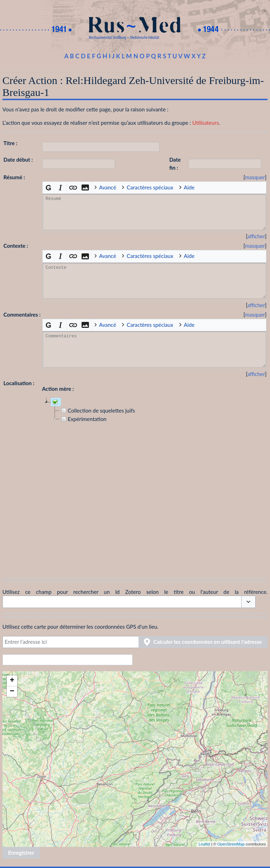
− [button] (12, 692)
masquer (255, 177)
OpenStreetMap (231, 844)
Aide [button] (189, 187)
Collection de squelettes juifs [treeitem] (97, 410)
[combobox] (122, 602)
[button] (255, 177)
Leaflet (204, 844)
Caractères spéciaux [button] (150, 187)
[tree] (155, 482)
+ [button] (12, 681)
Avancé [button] (108, 187)
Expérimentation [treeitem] (83, 419)
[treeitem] (56, 402)
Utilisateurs (206, 123)
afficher (256, 236)
